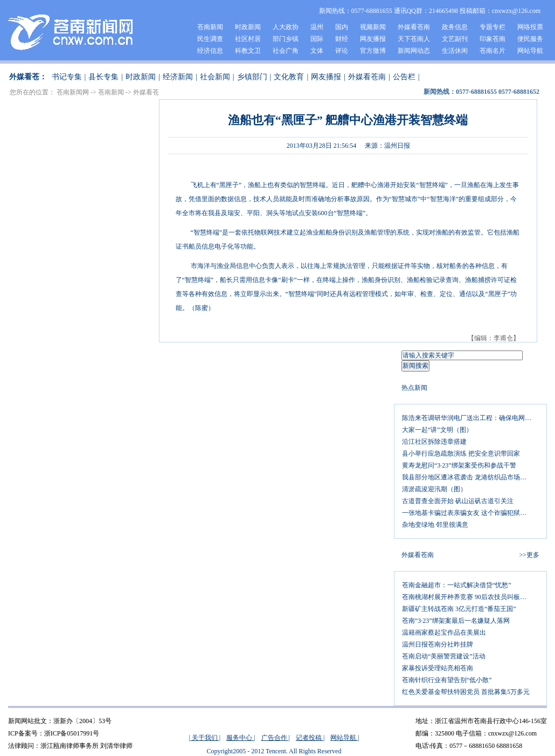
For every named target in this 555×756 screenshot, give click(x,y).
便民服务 (530, 39)
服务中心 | (241, 738)
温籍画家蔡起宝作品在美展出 (444, 633)
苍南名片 (492, 51)
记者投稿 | (310, 738)
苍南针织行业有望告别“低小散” (447, 680)
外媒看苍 (146, 92)
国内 (342, 27)
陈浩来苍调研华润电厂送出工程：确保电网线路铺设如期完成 (470, 418)
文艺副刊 (455, 39)
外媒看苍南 (414, 27)
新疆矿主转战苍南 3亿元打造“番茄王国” (459, 609)
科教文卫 (248, 51)
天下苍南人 (414, 39)
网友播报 (373, 39)
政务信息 (455, 27)
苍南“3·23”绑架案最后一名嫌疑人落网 (456, 621)
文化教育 (289, 77)
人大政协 (286, 27)
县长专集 (103, 77)
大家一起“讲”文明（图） (437, 430)
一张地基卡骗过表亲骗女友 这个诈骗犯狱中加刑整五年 (470, 513)
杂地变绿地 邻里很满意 (435, 525)
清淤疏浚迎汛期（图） (434, 489)
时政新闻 (248, 27)
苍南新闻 (210, 27)
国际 (317, 39)
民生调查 (210, 39)
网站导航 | (345, 738)
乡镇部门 (252, 77)
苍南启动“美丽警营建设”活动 (444, 656)
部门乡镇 (286, 39)
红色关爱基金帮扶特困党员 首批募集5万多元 (466, 692)
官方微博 (373, 51)
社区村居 (248, 39)
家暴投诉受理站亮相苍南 (438, 668)
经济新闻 (178, 77)
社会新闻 (215, 77)
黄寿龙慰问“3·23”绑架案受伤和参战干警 (459, 465)
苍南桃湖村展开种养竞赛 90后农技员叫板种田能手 (470, 597)
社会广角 (286, 51)
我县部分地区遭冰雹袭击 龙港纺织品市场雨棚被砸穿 (470, 477)
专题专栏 (492, 27)
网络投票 (530, 27)
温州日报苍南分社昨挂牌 (438, 644)
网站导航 (530, 51)
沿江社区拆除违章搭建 (434, 442)
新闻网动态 (414, 51)
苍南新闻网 (73, 92)
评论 (342, 51)
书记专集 (67, 77)
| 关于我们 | (204, 738)
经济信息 (210, 51)
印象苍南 (492, 39)
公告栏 (404, 77)
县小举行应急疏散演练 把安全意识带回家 (461, 453)
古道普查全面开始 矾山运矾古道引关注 (458, 501)
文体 (317, 51)
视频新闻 (373, 27)
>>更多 (529, 555)
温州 (317, 27)
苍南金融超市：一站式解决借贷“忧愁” (457, 585)
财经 (342, 39)
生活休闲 (455, 51)
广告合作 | (276, 738)
